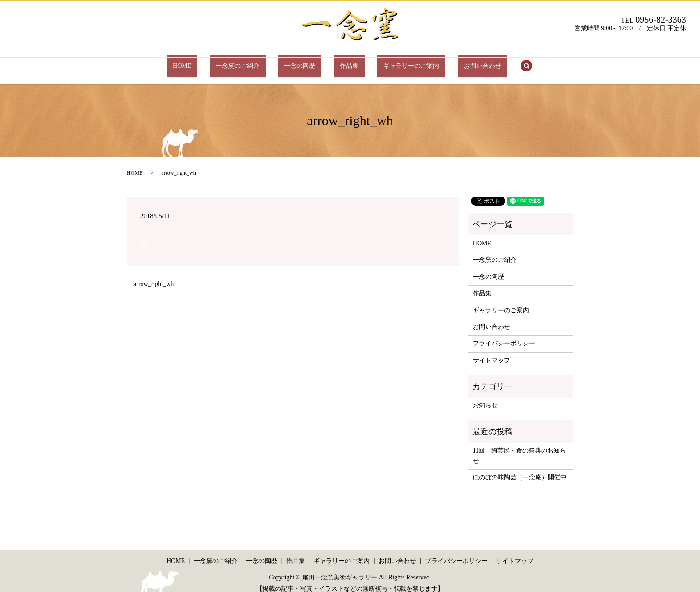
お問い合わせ (453, 61)
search (491, 62)
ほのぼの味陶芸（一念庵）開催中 (520, 469)
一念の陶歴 (306, 61)
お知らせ (485, 397)
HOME (212, 61)
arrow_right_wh (154, 275)
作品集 (343, 61)
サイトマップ (492, 351)
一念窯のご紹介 (256, 61)
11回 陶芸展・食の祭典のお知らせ (519, 447)
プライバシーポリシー (504, 335)
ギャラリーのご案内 (393, 61)
